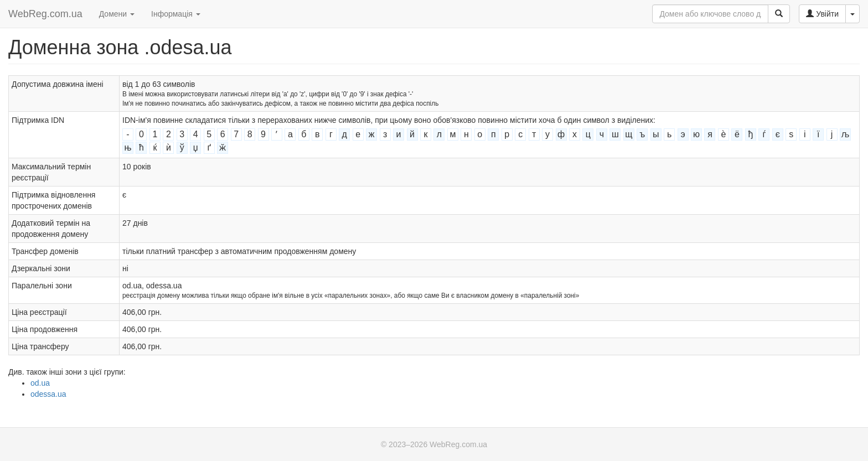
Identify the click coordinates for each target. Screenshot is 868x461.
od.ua (40, 383)
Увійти (822, 14)
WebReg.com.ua (45, 14)
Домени (117, 14)
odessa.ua (48, 394)
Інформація (176, 14)
